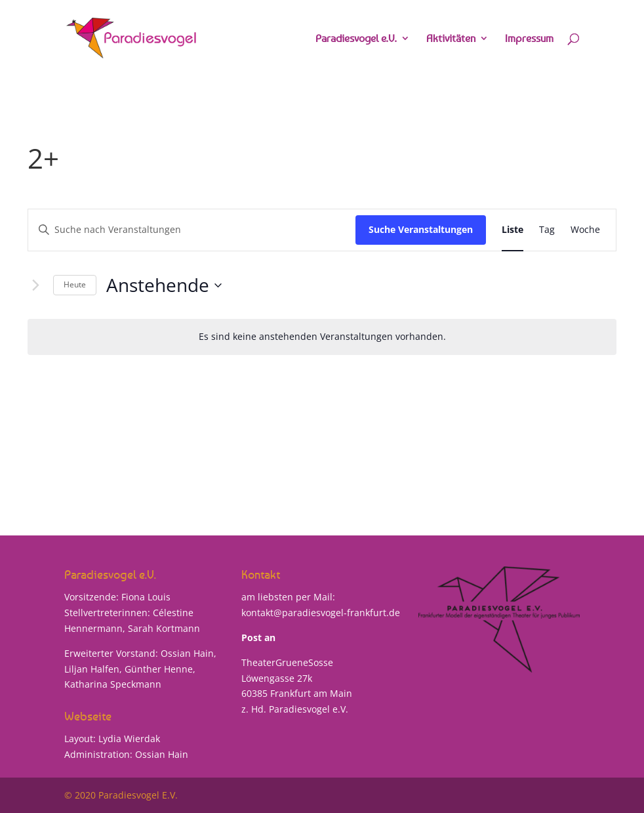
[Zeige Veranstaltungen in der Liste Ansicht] (513, 230)
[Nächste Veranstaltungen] (35, 285)
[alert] (322, 337)
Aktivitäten (451, 39)
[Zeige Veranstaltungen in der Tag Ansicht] (547, 230)
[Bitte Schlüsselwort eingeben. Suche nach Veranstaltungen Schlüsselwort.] (192, 230)
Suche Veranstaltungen (421, 229)
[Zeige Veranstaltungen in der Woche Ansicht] (585, 230)
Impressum (529, 39)
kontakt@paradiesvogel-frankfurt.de (321, 613)
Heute (75, 284)
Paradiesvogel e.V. (356, 39)
